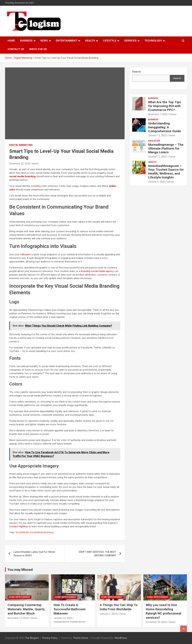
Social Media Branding (42, 532)
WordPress (121, 638)
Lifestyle (110, 41)
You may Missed (20, 570)
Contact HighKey (19, 526)
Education (154, 141)
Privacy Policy (50, 638)
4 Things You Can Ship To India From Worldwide (119, 607)
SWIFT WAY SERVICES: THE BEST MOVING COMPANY (97, 554)
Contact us (16, 49)
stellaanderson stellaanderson (70, 622)
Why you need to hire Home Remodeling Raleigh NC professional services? (164, 611)
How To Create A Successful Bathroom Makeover (70, 609)
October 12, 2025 (157, 135)
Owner (173, 114)
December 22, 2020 (20, 164)
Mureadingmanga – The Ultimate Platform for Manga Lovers (166, 148)
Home (11, 41)
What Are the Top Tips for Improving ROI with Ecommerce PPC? (165, 106)
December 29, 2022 (156, 622)
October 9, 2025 (157, 182)
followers (25, 254)
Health (90, 41)
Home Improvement (19, 597)
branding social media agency (97, 271)
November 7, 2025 (158, 114)
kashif (35, 164)
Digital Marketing (21, 145)
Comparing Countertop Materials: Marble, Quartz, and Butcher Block (27, 609)
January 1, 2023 (108, 614)
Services (130, 41)
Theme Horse (81, 638)
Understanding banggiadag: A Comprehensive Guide (165, 127)
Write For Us (38, 49)
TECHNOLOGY (153, 41)
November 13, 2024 (18, 618)
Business (26, 41)
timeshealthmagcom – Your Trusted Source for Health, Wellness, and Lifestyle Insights (166, 172)
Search (177, 78)
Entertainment (67, 41)
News (44, 41)
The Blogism (32, 638)
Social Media (22, 532)
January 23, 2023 (63, 618)
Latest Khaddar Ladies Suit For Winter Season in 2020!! (34, 554)
